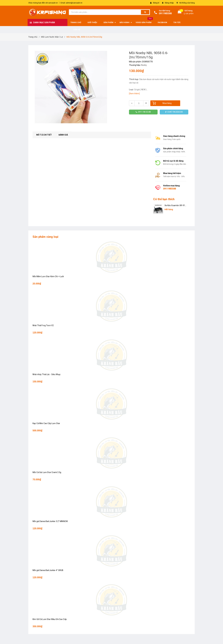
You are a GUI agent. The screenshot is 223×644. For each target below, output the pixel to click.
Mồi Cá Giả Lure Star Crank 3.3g (47, 472)
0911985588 (165, 13)
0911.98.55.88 (143, 112)
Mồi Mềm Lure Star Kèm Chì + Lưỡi (48, 276)
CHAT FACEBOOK (174, 112)
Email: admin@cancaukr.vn (71, 3)
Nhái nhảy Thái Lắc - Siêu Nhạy (47, 374)
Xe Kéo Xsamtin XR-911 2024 (175, 206)
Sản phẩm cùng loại (46, 237)
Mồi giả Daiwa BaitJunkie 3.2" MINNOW (50, 521)
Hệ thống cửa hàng (187, 3)
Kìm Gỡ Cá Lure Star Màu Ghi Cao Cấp (50, 619)
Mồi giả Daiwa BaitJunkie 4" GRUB (48, 570)
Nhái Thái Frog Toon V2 (43, 325)
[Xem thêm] (134, 94)
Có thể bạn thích (164, 199)
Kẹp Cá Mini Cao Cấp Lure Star (46, 423)
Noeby (144, 65)
